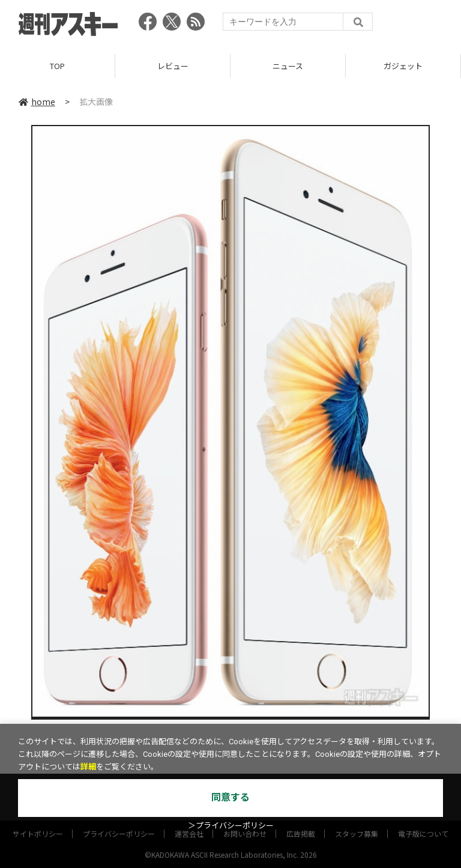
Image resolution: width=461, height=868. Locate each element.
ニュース (288, 66)
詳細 (88, 767)
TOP (57, 66)
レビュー (173, 66)
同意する (230, 797)
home (37, 102)
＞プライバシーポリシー (231, 826)
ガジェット (403, 66)
